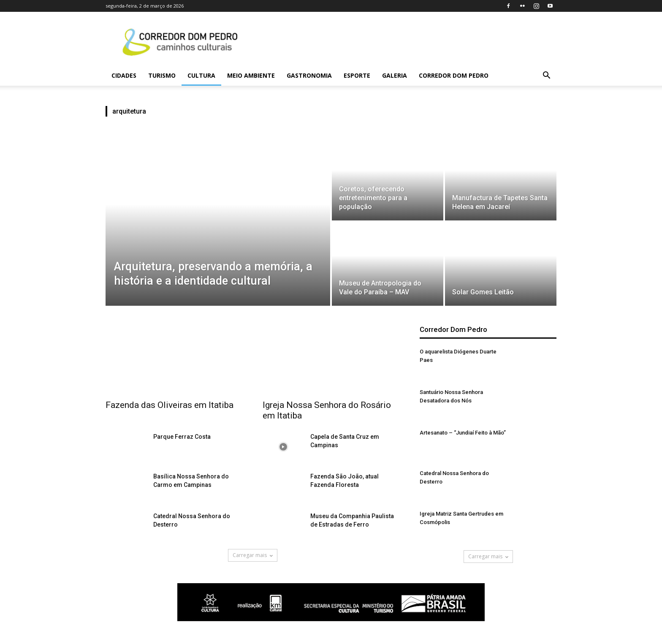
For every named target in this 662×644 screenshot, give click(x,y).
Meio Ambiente (251, 75)
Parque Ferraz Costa (182, 437)
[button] (546, 76)
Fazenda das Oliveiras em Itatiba (170, 405)
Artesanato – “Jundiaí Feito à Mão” (463, 433)
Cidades (124, 75)
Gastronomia (309, 75)
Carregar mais (253, 555)
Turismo (162, 75)
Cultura (201, 75)
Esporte (357, 75)
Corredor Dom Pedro (454, 75)
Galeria (395, 75)
